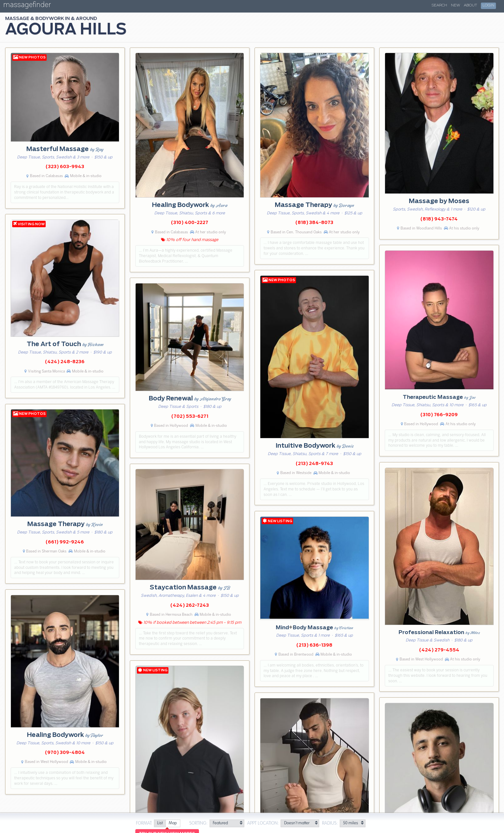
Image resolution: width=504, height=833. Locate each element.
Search (439, 5)
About (470, 5)
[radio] (160, 824)
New (455, 5)
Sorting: (198, 823)
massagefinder (27, 6)
